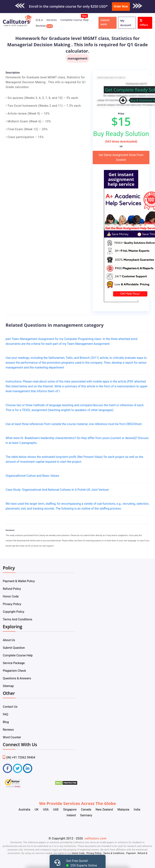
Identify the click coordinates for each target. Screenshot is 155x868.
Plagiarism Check (14, 671)
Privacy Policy (12, 604)
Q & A (39, 20)
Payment (131, 853)
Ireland (71, 815)
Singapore (70, 810)
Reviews (41, 26)
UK (37, 810)
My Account (126, 23)
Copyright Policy (14, 612)
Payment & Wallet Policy (19, 581)
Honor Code (11, 596)
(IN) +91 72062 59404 (19, 757)
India (137, 810)
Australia (24, 810)
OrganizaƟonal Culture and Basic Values (32, 476)
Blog (6, 722)
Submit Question (14, 648)
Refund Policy (12, 589)
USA (46, 810)
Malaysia (123, 810)
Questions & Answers (17, 678)
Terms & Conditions (114, 853)
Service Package (14, 663)
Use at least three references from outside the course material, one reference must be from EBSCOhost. (74, 424)
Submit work (105, 22)
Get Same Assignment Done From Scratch (121, 157)
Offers (144, 22)
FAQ (6, 714)
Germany (86, 815)
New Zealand (104, 810)
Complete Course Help (75, 20)
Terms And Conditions (18, 619)
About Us (9, 640)
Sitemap (8, 686)
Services (52, 20)
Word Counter (12, 737)
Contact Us (10, 707)
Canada (86, 810)
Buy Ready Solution (121, 134)
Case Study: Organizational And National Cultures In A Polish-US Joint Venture (57, 490)
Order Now (121, 6)
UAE (56, 810)
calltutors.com (95, 838)
